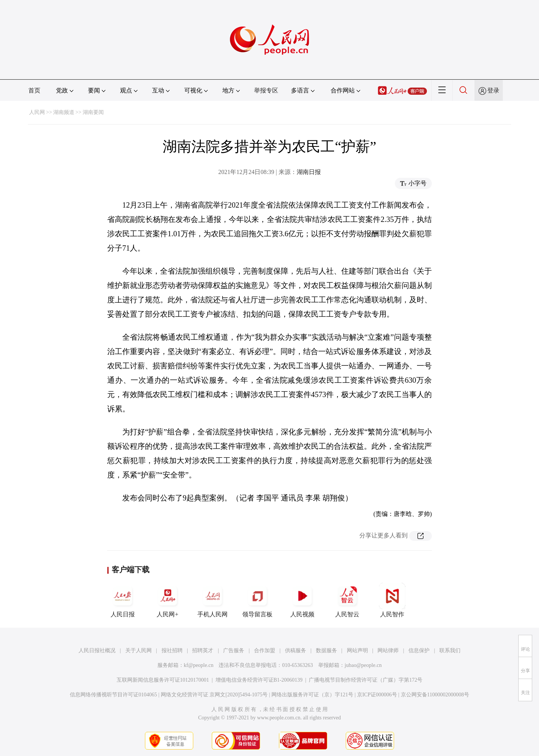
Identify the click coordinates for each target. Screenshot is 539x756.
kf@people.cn (199, 665)
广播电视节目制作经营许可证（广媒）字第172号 (366, 680)
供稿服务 (296, 651)
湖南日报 (309, 172)
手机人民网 (213, 600)
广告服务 (234, 651)
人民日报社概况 (97, 651)
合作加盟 (265, 651)
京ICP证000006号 (377, 695)
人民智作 (392, 600)
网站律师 (388, 651)
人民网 (37, 112)
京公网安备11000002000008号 (435, 695)
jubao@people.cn (363, 665)
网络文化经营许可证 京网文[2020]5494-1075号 (214, 695)
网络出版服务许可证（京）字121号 (312, 695)
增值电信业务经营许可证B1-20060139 (259, 680)
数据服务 (326, 651)
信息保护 (419, 651)
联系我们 (450, 651)
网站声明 (357, 651)
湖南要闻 (93, 112)
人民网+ (168, 600)
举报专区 (266, 90)
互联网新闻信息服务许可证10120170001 (163, 680)
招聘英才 (203, 651)
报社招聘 (172, 651)
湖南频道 (64, 112)
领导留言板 (257, 600)
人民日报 (123, 600)
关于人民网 (139, 651)
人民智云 (347, 600)
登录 (493, 90)
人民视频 (302, 600)
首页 (34, 90)
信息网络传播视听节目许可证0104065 (113, 695)
